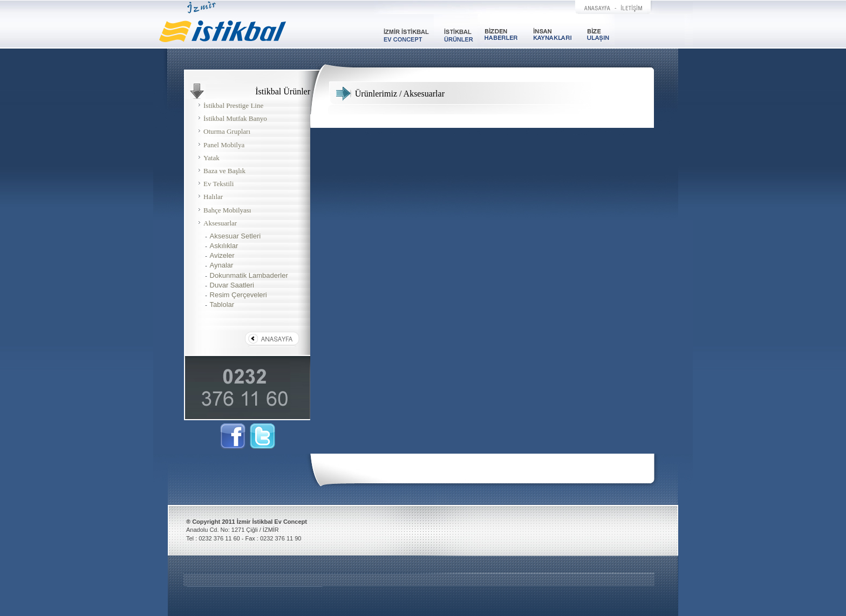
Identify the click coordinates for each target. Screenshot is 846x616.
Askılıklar (224, 246)
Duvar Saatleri (232, 285)
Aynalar (222, 265)
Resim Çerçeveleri (238, 295)
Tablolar (222, 304)
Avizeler (222, 255)
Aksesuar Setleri (236, 236)
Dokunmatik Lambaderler (249, 275)
